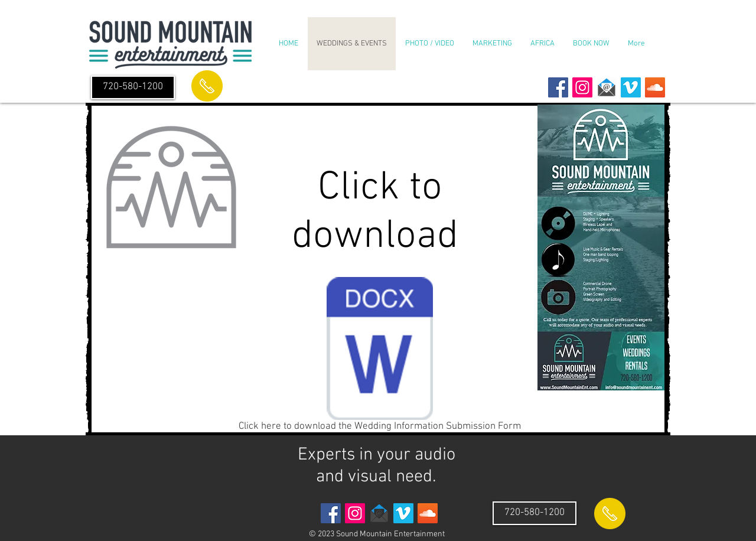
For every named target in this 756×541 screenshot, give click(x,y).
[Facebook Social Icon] (558, 87)
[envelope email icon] (607, 87)
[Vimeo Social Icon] (631, 87)
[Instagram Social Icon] (582, 87)
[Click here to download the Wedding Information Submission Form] (380, 357)
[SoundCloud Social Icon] (655, 87)
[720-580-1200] (133, 87)
